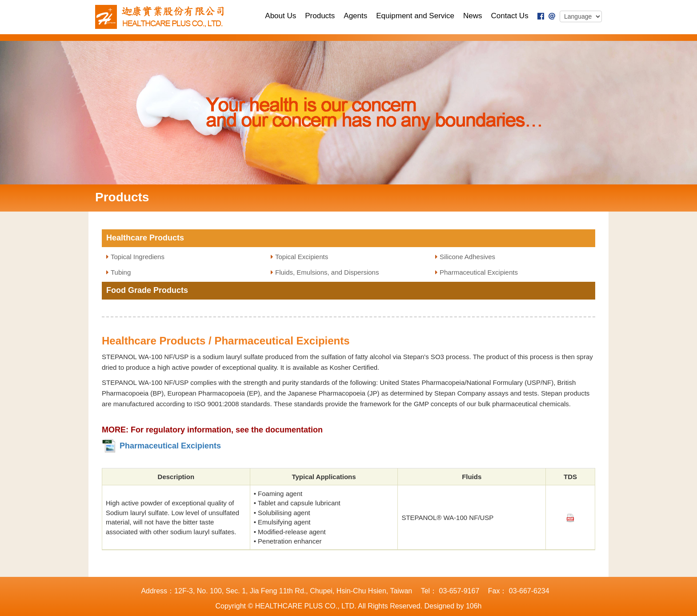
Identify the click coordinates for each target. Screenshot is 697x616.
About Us (280, 16)
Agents (355, 16)
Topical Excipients (302, 257)
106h (474, 606)
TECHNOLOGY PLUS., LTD (162, 17)
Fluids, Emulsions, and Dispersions (327, 272)
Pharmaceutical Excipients (479, 272)
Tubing (121, 272)
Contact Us (510, 16)
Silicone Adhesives (467, 257)
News (473, 16)
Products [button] (320, 16)
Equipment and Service (415, 16)
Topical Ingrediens (138, 257)
